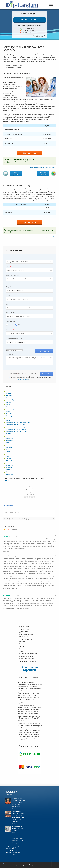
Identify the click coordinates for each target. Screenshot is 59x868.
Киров (8, 411)
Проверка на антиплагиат (14, 338)
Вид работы (10, 287)
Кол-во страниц (11, 313)
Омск (8, 443)
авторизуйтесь (8, 506)
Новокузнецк (10, 438)
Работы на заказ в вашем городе (23, 842)
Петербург (9, 447)
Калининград (10, 409)
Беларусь (9, 396)
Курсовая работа (25, 637)
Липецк (8, 434)
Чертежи (22, 651)
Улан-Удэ (9, 461)
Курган (8, 420)
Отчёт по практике (26, 639)
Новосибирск (10, 440)
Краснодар (10, 414)
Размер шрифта (11, 321)
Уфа (8, 463)
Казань (8, 407)
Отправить (46, 374)
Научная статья (25, 627)
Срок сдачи (10, 330)
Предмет (9, 296)
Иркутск (9, 405)
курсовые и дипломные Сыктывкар (17, 431)
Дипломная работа (26, 634)
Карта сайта (15, 838)
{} (27, 519)
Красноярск (10, 416)
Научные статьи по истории (26, 706)
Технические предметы (28, 661)
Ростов (8, 449)
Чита (8, 472)
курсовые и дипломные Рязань (16, 425)
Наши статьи (23, 838)
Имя (8, 258)
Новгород (9, 436)
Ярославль (10, 474)
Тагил (8, 452)
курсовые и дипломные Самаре (16, 427)
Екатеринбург (10, 400)
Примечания (10, 354)
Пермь (8, 445)
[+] (29, 519)
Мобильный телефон (13, 275)
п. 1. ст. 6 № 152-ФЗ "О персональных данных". (30, 380)
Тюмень (9, 458)
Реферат (23, 641)
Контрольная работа (27, 644)
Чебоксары (10, 467)
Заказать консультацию (30, 20)
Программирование (26, 656)
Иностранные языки (26, 659)
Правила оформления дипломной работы (43, 168)
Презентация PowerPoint (28, 654)
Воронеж (9, 398)
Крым (8, 418)
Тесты (22, 646)
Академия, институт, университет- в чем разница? (18, 828)
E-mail (8, 267)
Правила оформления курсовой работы (44, 237)
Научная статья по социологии (27, 723)
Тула (8, 456)
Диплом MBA (24, 632)
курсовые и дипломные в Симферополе (19, 423)
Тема (8, 304)
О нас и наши (29, 669)
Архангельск (10, 391)
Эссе (21, 649)
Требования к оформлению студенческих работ (13, 842)
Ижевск (9, 402)
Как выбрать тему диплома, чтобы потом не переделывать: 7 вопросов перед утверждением (18, 802)
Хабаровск (10, 465)
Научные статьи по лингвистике (28, 681)
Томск (8, 454)
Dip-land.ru (6, 480)
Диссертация (24, 629)
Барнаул (9, 393)
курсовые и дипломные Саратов (16, 429)
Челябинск (10, 470)
